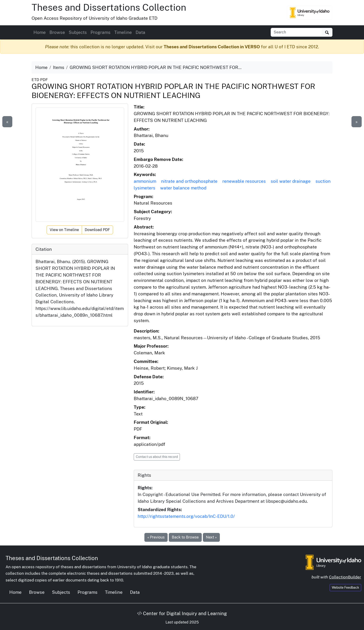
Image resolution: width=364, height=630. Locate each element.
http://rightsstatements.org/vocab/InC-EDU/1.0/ (186, 516)
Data (140, 32)
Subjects (78, 32)
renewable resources (244, 181)
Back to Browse (185, 537)
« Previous (156, 537)
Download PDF (97, 230)
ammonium (145, 181)
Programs (101, 32)
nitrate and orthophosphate (189, 181)
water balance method (183, 188)
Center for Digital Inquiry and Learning (182, 614)
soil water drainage (291, 181)
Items (59, 67)
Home (40, 32)
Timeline (123, 32)
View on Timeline (64, 230)
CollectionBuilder (345, 577)
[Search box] (296, 32)
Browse (57, 32)
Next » (211, 537)
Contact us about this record (157, 457)
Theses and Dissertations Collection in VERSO (212, 47)
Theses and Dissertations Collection (109, 7)
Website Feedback (345, 588)
